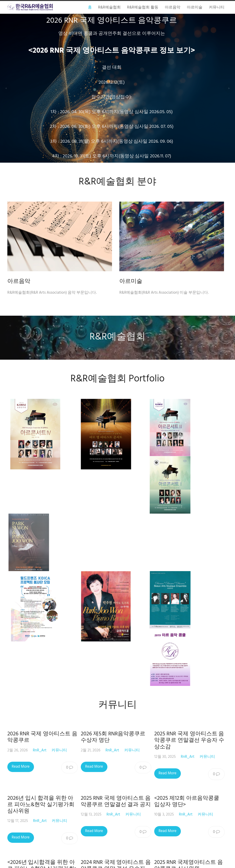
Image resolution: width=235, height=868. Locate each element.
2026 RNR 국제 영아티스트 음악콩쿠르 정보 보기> (120, 51)
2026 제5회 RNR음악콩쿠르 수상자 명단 (114, 544)
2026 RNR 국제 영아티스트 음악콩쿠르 (42, 544)
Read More (21, 574)
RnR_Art (40, 557)
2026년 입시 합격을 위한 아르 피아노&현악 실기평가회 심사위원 (41, 611)
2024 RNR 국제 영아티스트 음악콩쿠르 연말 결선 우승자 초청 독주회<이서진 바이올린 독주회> (117, 679)
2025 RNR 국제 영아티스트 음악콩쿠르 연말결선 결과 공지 (117, 608)
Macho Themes (140, 860)
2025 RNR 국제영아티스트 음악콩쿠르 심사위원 (192, 673)
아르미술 (134, 281)
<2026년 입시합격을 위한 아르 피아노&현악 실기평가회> (42, 673)
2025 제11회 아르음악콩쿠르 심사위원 (41, 743)
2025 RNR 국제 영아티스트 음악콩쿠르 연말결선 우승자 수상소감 (192, 547)
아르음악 (19, 281)
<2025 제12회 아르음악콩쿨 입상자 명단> (190, 608)
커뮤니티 (59, 557)
